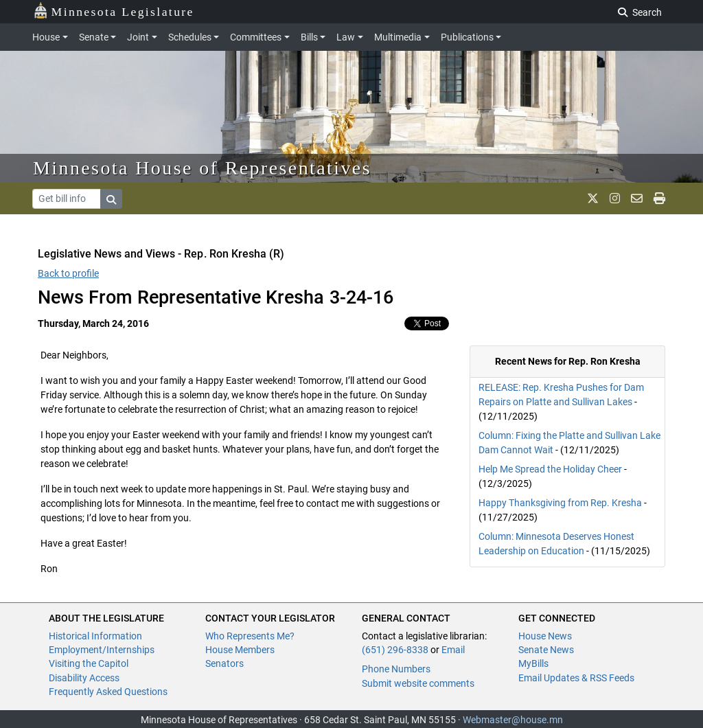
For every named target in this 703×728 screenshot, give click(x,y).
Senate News (546, 650)
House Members (240, 650)
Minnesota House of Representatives (202, 168)
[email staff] (637, 198)
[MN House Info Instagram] (615, 198)
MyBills (533, 663)
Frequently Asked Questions (108, 692)
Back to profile (68, 273)
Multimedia (398, 37)
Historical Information (95, 636)
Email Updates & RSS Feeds (576, 678)
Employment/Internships (102, 650)
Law (346, 37)
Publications (467, 37)
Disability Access (84, 678)
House (46, 37)
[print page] (659, 198)
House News (545, 636)
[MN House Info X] (593, 198)
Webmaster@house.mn (513, 720)
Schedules (190, 37)
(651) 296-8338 (395, 650)
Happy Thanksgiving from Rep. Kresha (560, 503)
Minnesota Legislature (114, 11)
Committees (256, 37)
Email (453, 650)
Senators (224, 663)
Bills (309, 37)
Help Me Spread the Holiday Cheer (550, 469)
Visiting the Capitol (89, 663)
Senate (94, 37)
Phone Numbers (396, 669)
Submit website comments (418, 683)
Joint (138, 37)
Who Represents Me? (250, 636)
